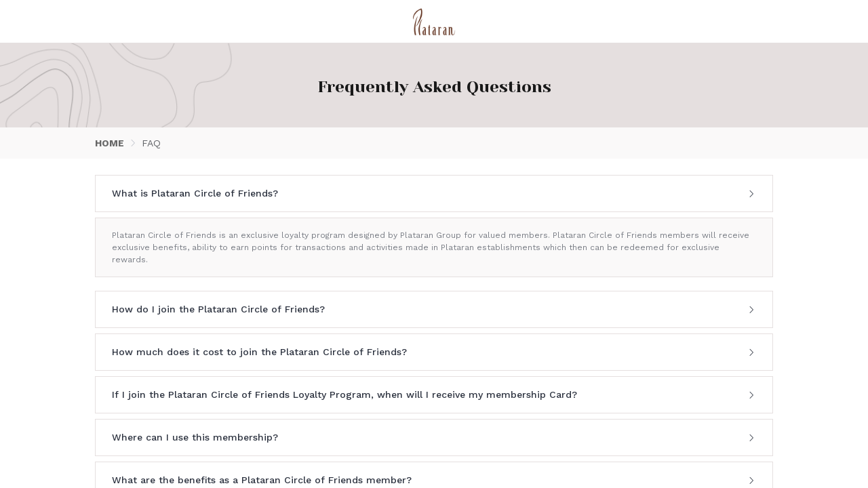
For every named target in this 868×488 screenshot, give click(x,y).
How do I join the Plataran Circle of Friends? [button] (434, 309)
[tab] (434, 194)
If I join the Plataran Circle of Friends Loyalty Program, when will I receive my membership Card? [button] (434, 394)
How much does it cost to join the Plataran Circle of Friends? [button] (434, 352)
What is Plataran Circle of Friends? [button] (434, 193)
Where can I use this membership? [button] (434, 437)
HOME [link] (110, 143)
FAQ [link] (151, 143)
